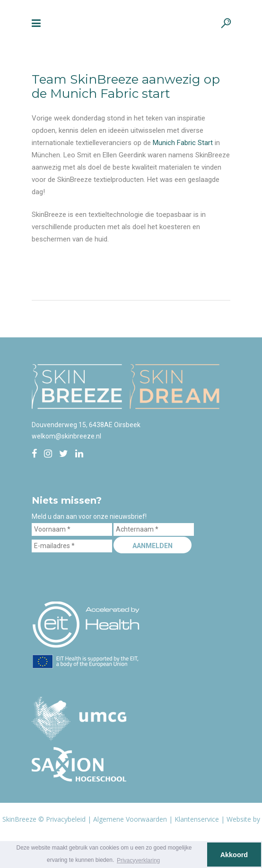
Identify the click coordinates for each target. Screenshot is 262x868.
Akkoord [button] (234, 855)
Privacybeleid (66, 819)
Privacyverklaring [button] (138, 860)
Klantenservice (197, 819)
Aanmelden (153, 546)
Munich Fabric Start (183, 143)
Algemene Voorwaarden (130, 819)
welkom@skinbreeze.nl (66, 436)
